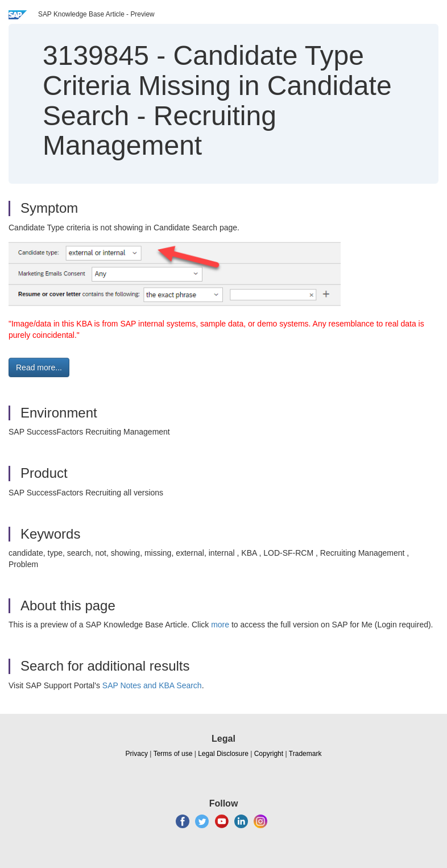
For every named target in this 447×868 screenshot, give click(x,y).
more (220, 625)
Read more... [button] (39, 367)
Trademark (305, 754)
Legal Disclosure (223, 754)
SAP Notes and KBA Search (152, 685)
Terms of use (173, 754)
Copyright (269, 754)
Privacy (137, 754)
